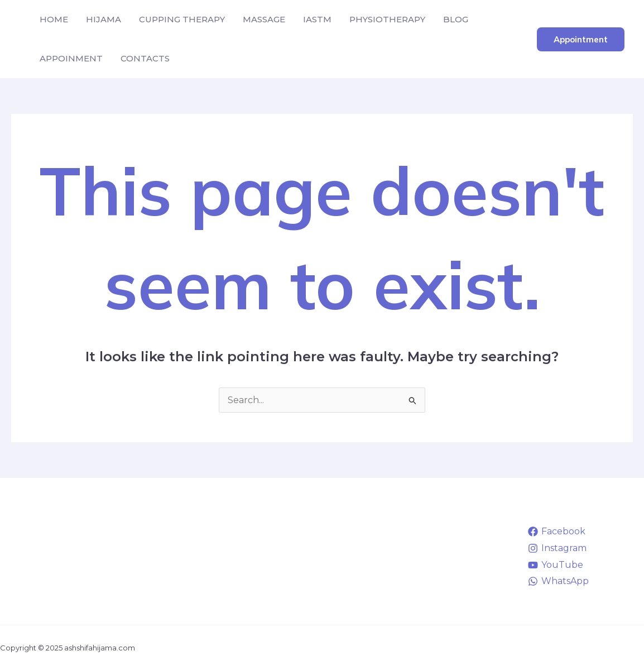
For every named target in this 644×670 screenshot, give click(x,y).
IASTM (317, 19)
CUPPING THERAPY (182, 19)
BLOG (456, 19)
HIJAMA (104, 19)
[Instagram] (557, 548)
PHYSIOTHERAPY (387, 19)
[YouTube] (555, 565)
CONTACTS (145, 58)
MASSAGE (264, 19)
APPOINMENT (71, 58)
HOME (54, 19)
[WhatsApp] (558, 581)
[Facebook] (556, 532)
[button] (581, 39)
